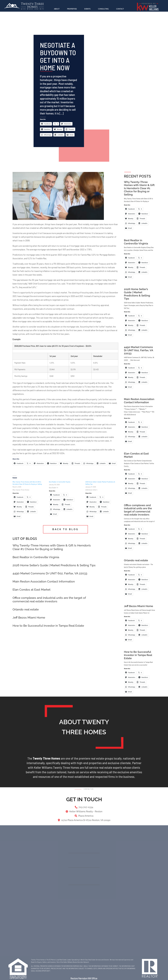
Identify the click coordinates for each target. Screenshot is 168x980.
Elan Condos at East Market (31, 590)
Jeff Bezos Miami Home (29, 618)
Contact (120, 9)
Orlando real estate (26, 609)
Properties (72, 9)
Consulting (103, 9)
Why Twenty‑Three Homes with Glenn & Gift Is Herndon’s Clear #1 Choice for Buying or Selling (52, 547)
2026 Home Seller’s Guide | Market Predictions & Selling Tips (54, 565)
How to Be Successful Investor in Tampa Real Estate (48, 626)
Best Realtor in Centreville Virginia (60, 482)
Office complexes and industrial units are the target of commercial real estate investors (49, 600)
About (57, 9)
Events (87, 9)
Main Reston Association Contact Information (44, 581)
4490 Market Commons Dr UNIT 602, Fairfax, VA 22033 (50, 573)
